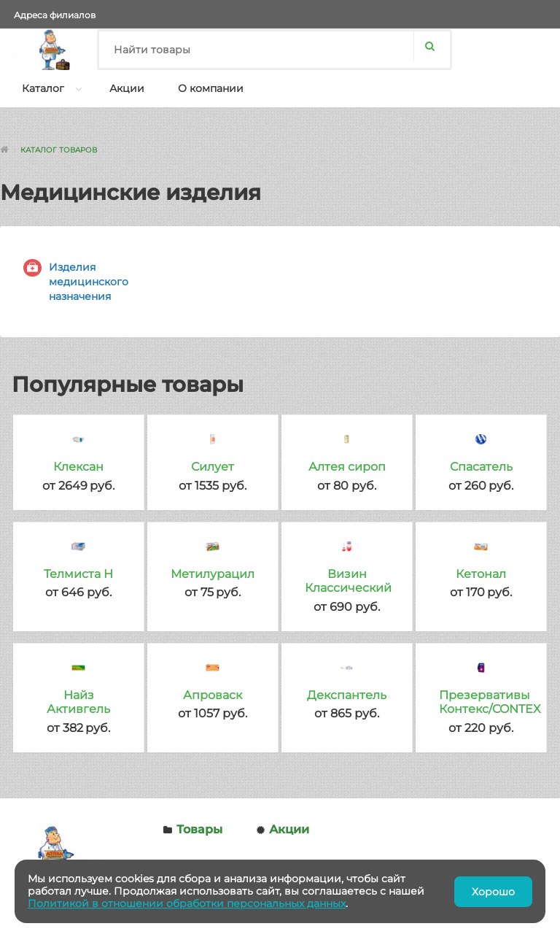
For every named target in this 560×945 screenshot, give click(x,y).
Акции (127, 88)
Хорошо (493, 892)
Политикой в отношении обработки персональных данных (187, 903)
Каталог (43, 88)
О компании (211, 88)
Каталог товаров (59, 150)
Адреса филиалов (55, 15)
